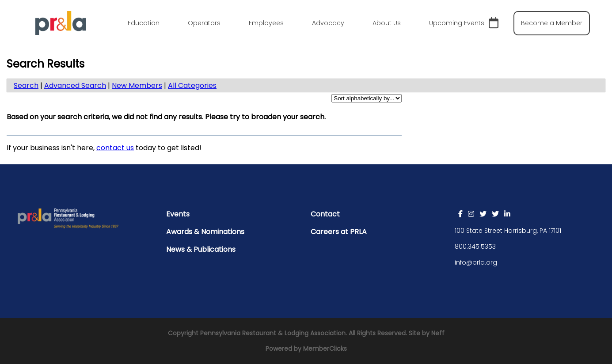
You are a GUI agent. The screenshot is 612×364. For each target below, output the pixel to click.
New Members (137, 85)
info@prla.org (476, 262)
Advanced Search (75, 85)
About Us (387, 23)
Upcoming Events (464, 23)
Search (26, 85)
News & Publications (201, 249)
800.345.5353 (475, 246)
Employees (266, 23)
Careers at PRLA (339, 232)
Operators (204, 23)
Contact (325, 214)
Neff (438, 333)
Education (144, 23)
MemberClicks (325, 349)
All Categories (192, 85)
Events (178, 214)
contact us (115, 148)
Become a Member (552, 23)
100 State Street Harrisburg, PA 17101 (508, 231)
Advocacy (328, 23)
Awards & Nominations (205, 232)
